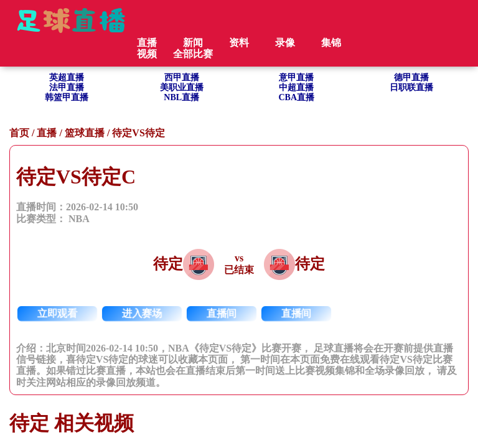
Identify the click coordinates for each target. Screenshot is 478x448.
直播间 (222, 313)
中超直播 (296, 87)
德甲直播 (411, 77)
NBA (79, 219)
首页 (19, 133)
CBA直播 (296, 97)
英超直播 (67, 77)
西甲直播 (182, 77)
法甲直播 (67, 87)
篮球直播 (85, 133)
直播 (47, 133)
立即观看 (58, 313)
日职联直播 (411, 87)
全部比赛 (193, 54)
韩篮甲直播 (67, 97)
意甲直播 (296, 77)
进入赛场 (142, 313)
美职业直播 (182, 87)
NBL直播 (181, 97)
